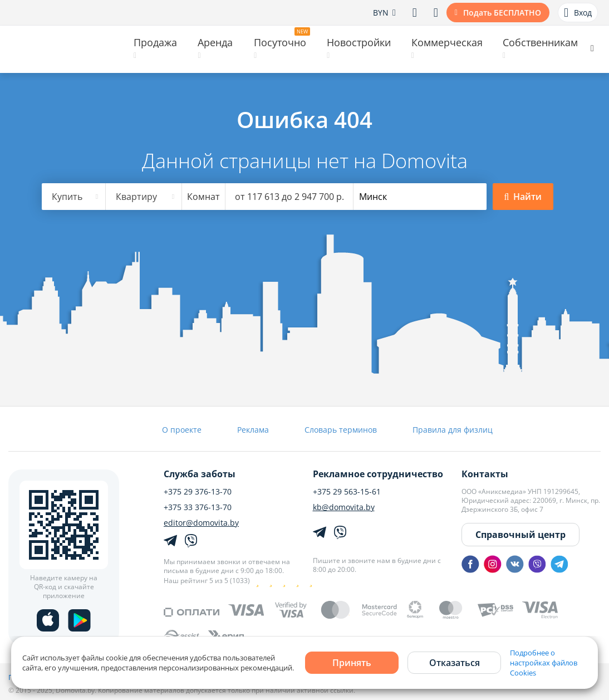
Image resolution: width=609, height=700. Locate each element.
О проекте (182, 430)
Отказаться (455, 663)
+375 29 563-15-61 (347, 492)
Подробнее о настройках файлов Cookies (544, 663)
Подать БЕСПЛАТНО (502, 13)
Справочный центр (520, 535)
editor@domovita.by (201, 523)
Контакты (485, 474)
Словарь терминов (341, 430)
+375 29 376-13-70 (198, 492)
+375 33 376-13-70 (198, 507)
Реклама (253, 430)
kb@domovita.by (344, 507)
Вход (578, 13)
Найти (523, 197)
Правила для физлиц (453, 430)
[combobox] (74, 197)
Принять (352, 663)
